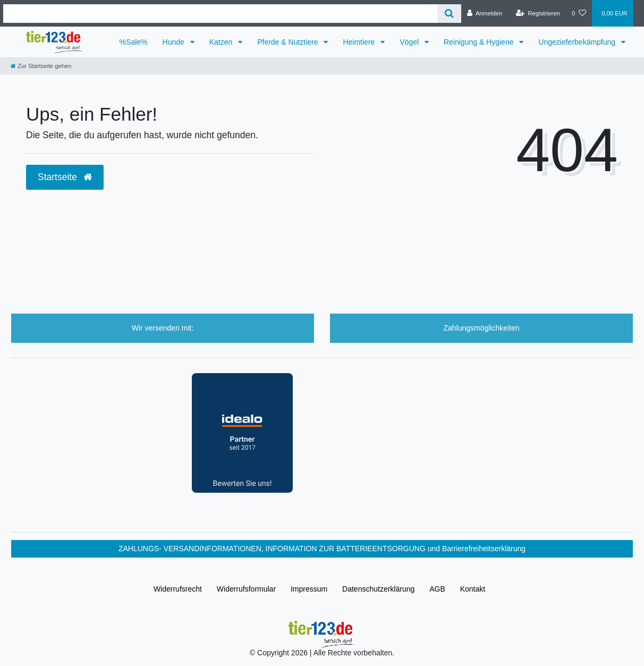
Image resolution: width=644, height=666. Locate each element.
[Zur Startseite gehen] (41, 66)
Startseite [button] (65, 177)
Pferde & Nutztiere (289, 42)
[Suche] (449, 14)
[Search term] (220, 14)
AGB (437, 589)
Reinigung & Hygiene (480, 42)
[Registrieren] (538, 13)
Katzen (222, 42)
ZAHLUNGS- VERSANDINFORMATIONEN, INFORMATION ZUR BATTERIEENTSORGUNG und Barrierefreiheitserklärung (322, 549)
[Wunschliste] (579, 13)
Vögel (410, 42)
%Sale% (134, 42)
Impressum (309, 589)
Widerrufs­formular (246, 589)
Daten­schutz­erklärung (378, 589)
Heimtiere (360, 42)
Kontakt (473, 589)
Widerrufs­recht (178, 589)
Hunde (175, 42)
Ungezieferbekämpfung (578, 42)
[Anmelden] (485, 13)
